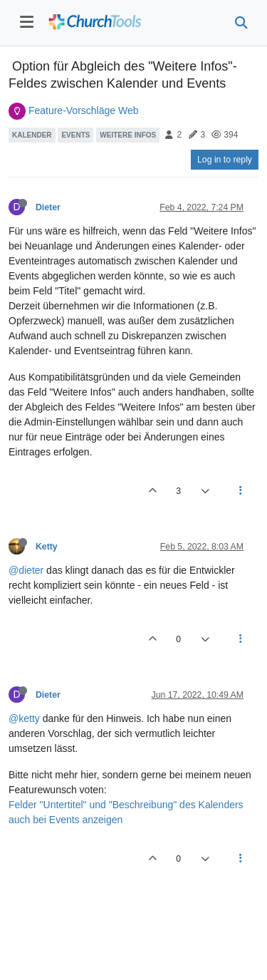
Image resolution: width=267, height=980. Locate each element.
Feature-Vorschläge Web (84, 110)
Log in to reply (225, 160)
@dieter (26, 570)
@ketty (24, 718)
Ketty (47, 547)
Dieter (48, 207)
